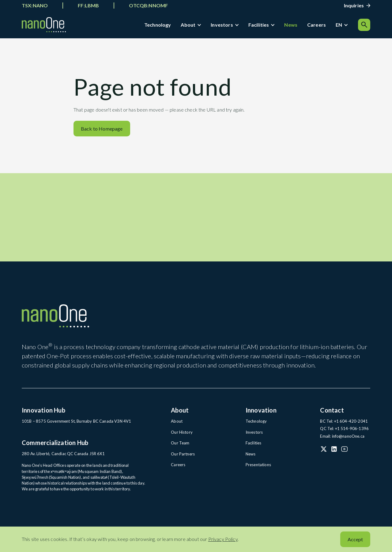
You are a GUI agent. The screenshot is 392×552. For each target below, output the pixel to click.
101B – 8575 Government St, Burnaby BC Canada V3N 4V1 (73, 424)
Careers (317, 25)
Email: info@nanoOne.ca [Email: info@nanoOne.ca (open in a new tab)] (342, 439)
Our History (181, 435)
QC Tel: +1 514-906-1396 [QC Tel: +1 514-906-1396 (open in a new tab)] (342, 432)
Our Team (180, 446)
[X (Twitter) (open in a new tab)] (324, 451)
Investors (222, 25)
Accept (355, 539)
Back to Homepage (102, 130)
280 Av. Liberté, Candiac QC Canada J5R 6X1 (61, 456)
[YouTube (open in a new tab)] (345, 451)
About (189, 25)
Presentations (258, 467)
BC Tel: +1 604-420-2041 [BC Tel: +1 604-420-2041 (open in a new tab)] (342, 424)
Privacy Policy (223, 539)
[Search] (364, 25)
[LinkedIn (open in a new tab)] (334, 451)
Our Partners (182, 456)
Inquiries (354, 5)
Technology (158, 25)
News (291, 25)
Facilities (259, 25)
